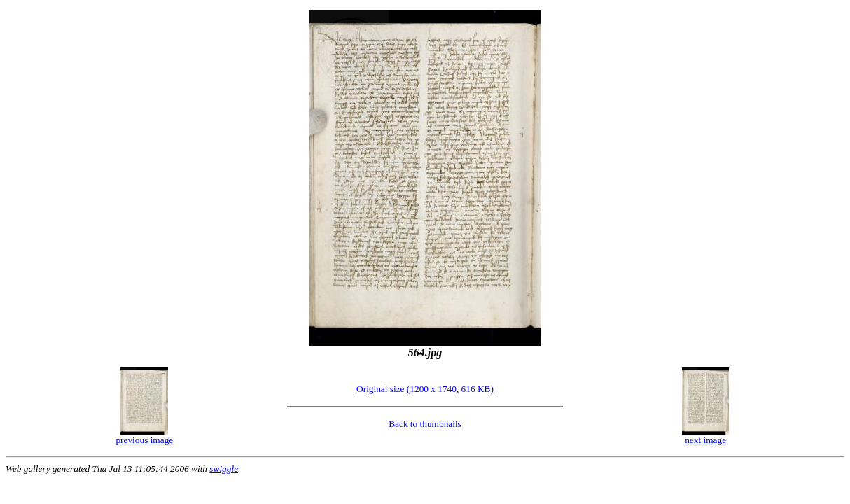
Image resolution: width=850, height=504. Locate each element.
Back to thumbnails (425, 424)
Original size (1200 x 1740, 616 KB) (425, 389)
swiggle (224, 469)
